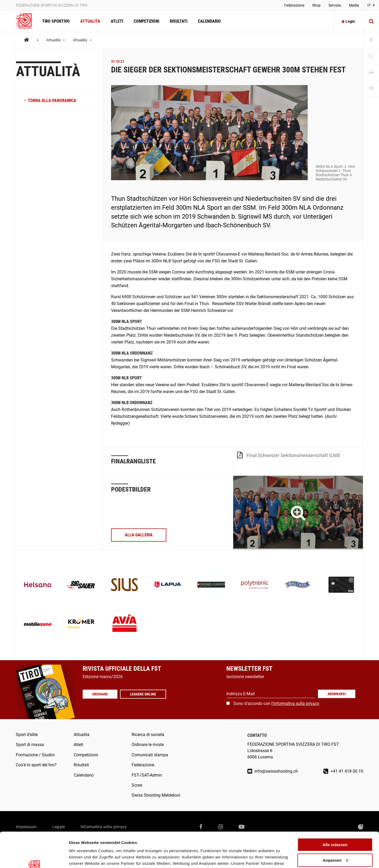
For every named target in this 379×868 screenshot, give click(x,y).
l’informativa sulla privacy (295, 703)
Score (137, 785)
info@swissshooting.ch (273, 771)
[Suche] (371, 21)
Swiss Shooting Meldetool (156, 795)
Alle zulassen (335, 812)
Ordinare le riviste (148, 745)
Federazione (294, 5)
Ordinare (100, 694)
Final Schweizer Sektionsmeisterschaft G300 (289, 455)
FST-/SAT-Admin (147, 775)
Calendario (209, 21)
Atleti (117, 21)
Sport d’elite (27, 735)
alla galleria (139, 535)
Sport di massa (30, 745)
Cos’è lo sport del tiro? (36, 765)
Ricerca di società (148, 735)
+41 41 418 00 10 (343, 771)
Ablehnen (335, 843)
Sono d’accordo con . (277, 703)
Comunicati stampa (150, 755)
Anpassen (335, 827)
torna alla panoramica (50, 100)
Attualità (90, 21)
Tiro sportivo (56, 21)
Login (348, 21)
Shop (316, 5)
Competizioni (146, 21)
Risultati (179, 21)
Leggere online (143, 694)
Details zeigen (82, 858)
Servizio (335, 5)
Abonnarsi (337, 694)
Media (354, 5)
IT (371, 5)
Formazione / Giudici (35, 755)
